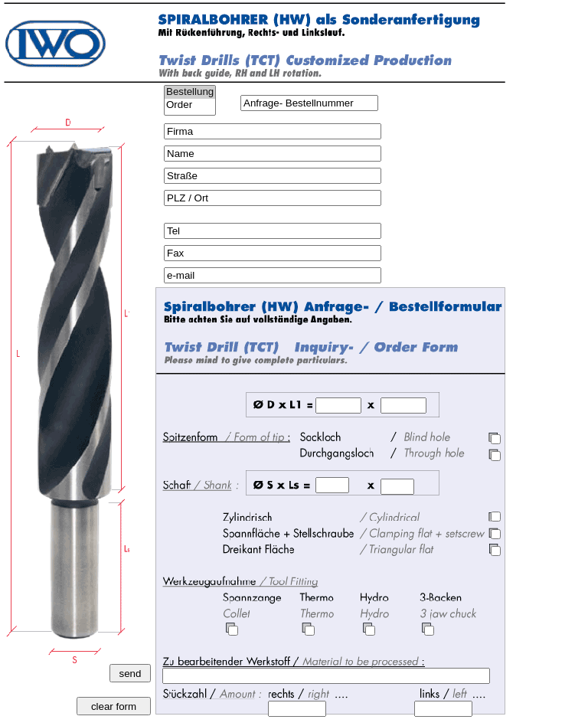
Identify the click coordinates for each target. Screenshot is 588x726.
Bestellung (190, 92)
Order (190, 105)
